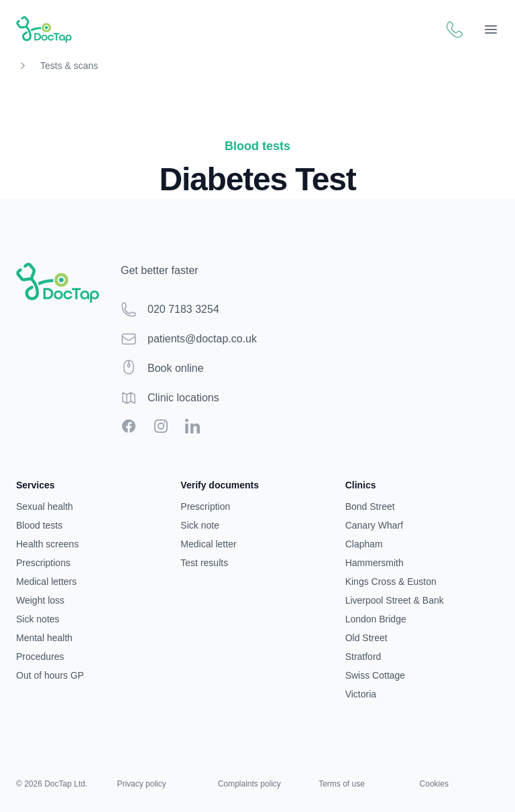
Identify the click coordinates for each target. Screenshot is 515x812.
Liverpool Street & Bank (395, 600)
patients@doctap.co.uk (202, 339)
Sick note (200, 525)
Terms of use (342, 784)
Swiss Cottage (375, 675)
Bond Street (370, 506)
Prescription (205, 506)
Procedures (40, 657)
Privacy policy (141, 784)
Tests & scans (69, 66)
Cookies (434, 784)
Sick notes (38, 619)
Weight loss (40, 600)
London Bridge (376, 619)
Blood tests (39, 525)
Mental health (44, 638)
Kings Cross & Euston (391, 582)
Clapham (364, 544)
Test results (204, 563)
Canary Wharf (374, 525)
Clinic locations (183, 398)
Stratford (363, 657)
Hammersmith (375, 563)
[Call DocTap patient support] (455, 29)
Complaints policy (249, 784)
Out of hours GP (50, 675)
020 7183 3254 (183, 309)
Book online (176, 368)
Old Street (366, 638)
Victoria (361, 694)
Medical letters (46, 582)
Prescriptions (43, 563)
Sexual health (45, 506)
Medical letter (208, 544)
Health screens (47, 544)
